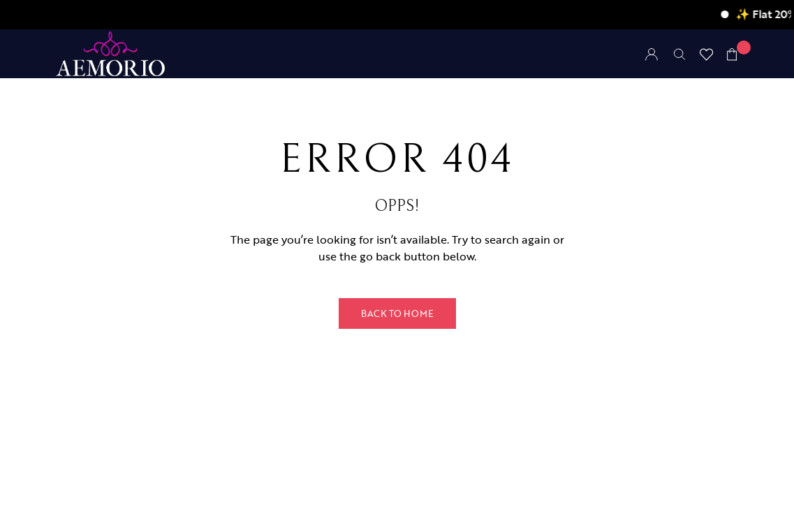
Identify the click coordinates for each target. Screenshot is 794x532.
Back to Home (397, 313)
